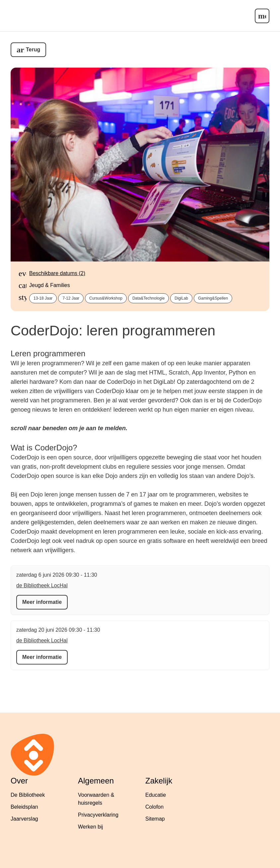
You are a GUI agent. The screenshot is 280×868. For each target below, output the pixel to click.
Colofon (154, 807)
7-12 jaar (71, 298)
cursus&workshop (106, 298)
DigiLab (181, 298)
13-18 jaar (43, 298)
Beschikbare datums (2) (57, 273)
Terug (33, 50)
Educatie (156, 795)
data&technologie (148, 298)
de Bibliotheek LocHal (42, 585)
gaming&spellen (213, 298)
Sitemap (155, 819)
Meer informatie (42, 602)
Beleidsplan (24, 807)
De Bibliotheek (28, 795)
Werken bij (90, 827)
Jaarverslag (24, 819)
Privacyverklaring (98, 815)
